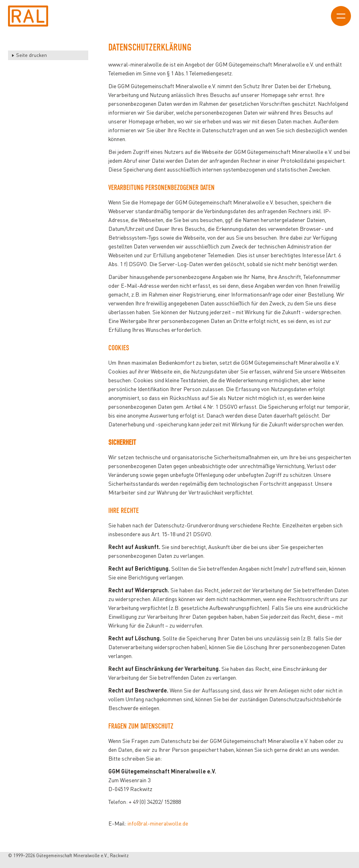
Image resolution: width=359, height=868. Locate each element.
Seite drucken (31, 55)
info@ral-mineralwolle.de (158, 823)
